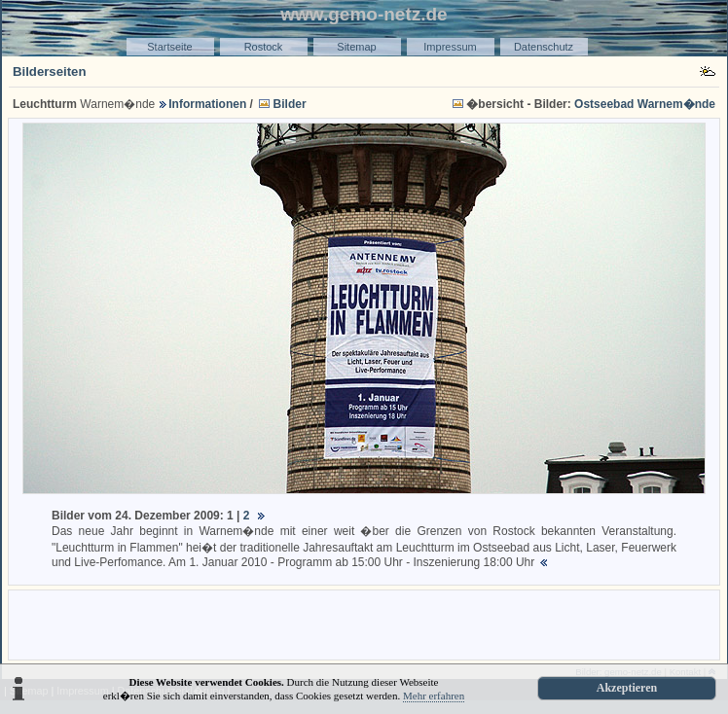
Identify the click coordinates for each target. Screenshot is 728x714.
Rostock (264, 47)
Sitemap (356, 47)
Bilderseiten (50, 71)
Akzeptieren (627, 688)
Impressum (450, 47)
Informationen (207, 104)
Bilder (290, 104)
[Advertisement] (364, 624)
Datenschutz (544, 47)
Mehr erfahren (434, 696)
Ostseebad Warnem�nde (645, 104)
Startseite (169, 47)
